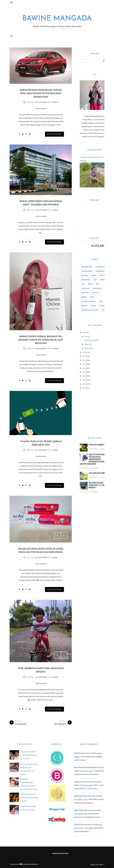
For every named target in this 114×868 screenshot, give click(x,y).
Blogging (84, 276)
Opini (101, 301)
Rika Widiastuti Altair (83, 768)
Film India (104, 280)
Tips (103, 310)
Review (94, 306)
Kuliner (84, 297)
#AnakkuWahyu (101, 267)
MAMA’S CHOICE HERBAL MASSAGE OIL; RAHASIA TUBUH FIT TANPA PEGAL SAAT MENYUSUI (41, 340)
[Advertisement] (95, 413)
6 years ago (30, 102)
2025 (84, 333)
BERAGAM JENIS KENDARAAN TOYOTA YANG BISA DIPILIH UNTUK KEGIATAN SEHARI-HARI (41, 93)
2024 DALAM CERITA (98, 473)
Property (84, 306)
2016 (84, 384)
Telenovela (104, 306)
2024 (84, 352)
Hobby (90, 284)
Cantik (94, 276)
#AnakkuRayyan (87, 267)
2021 (84, 364)
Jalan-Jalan (85, 288)
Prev (58, 77)
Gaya (83, 284)
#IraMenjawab (101, 271)
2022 (84, 360)
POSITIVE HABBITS (91, 340)
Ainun (76, 753)
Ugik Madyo (79, 810)
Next (64, 77)
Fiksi (95, 280)
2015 (84, 388)
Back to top (98, 865)
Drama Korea (86, 280)
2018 (84, 376)
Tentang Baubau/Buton (90, 310)
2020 (84, 368)
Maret (87, 344)
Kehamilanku (97, 288)
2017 (84, 380)
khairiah (78, 825)
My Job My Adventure (88, 301)
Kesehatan (85, 293)
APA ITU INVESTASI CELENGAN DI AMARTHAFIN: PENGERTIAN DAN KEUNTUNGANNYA (92, 459)
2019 (84, 372)
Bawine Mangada (57, 19)
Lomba (92, 297)
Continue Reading (54, 134)
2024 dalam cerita (86, 771)
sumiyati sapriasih (82, 782)
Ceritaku (102, 276)
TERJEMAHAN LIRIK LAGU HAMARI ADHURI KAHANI (29, 798)
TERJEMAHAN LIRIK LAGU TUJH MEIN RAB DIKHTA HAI (29, 755)
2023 (84, 356)
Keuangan (96, 293)
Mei (86, 337)
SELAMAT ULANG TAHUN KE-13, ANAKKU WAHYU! (99, 485)
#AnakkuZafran (87, 271)
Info (97, 284)
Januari (87, 348)
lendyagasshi (80, 796)
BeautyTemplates (31, 864)
